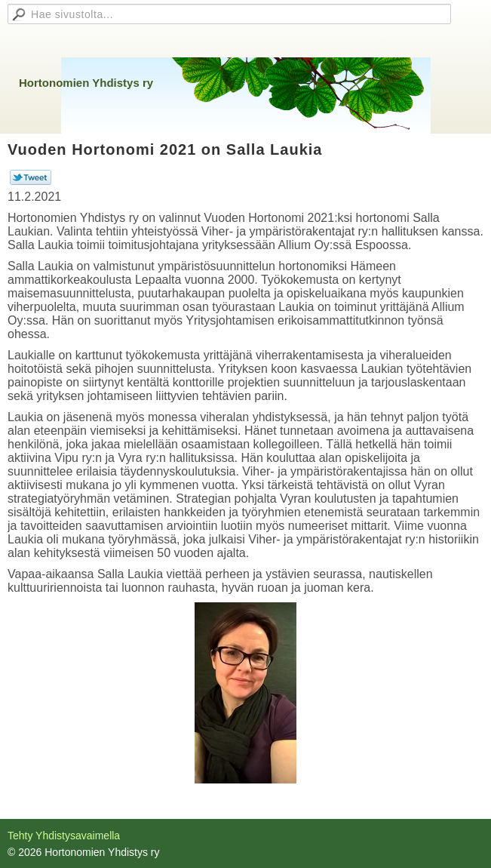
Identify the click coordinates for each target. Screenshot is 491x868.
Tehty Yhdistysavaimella (64, 836)
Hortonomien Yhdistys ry (86, 83)
